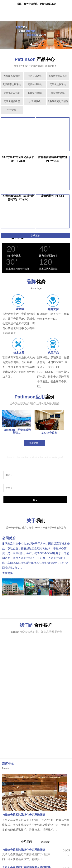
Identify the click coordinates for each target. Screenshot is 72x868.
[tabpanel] (36, 35)
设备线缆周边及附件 (58, 101)
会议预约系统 (58, 93)
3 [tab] (40, 44)
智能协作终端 (35, 93)
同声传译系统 (35, 84)
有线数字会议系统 (58, 76)
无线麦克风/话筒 (12, 76)
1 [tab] (31, 44)
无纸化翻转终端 (12, 101)
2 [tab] (36, 44)
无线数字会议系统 (12, 84)
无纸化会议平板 (12, 93)
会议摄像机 (35, 101)
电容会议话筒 (35, 76)
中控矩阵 (12, 110)
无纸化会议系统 (58, 84)
